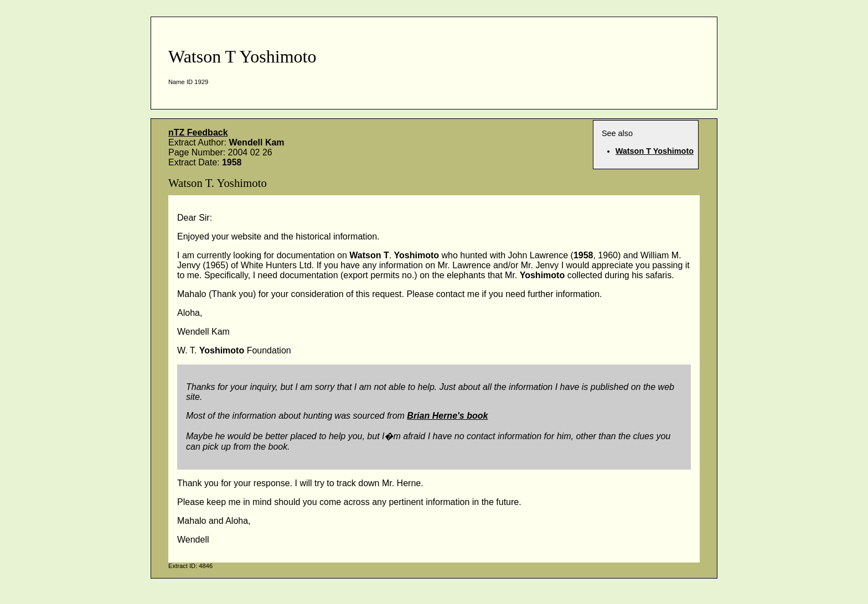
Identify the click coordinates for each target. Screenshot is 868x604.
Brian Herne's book (447, 416)
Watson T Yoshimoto (655, 151)
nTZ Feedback (198, 132)
